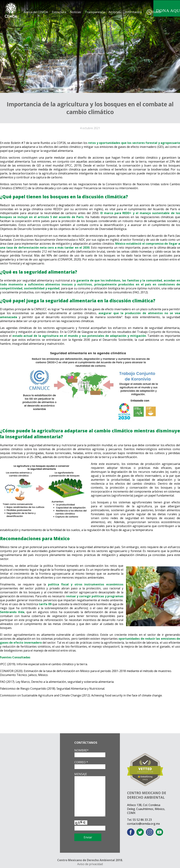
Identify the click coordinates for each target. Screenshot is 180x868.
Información (133, 12)
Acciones (115, 12)
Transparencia (95, 12)
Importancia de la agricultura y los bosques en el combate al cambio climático (90, 108)
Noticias (76, 12)
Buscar (157, 12)
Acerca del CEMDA (36, 12)
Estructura (59, 12)
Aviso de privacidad (90, 864)
